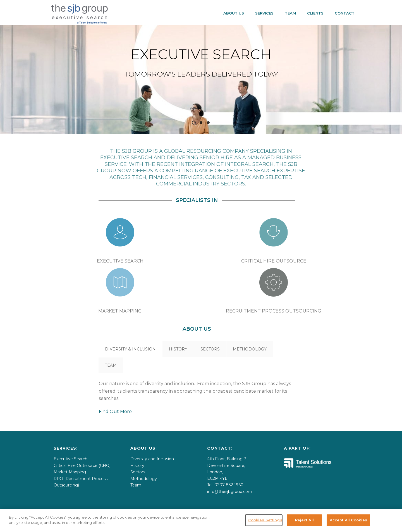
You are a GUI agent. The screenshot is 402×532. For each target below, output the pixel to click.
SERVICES (264, 13)
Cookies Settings (265, 525)
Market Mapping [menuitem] (70, 472)
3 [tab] (208, 123)
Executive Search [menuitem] (70, 459)
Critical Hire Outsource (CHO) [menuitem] (82, 466)
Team (290, 13)
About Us (234, 13)
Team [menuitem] (136, 485)
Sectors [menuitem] (138, 472)
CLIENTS (315, 13)
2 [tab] (201, 123)
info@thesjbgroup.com (230, 492)
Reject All (304, 525)
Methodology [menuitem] (144, 479)
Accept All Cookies (348, 525)
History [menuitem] (137, 466)
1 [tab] (194, 123)
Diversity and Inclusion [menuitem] (152, 459)
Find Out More (115, 411)
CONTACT (345, 13)
